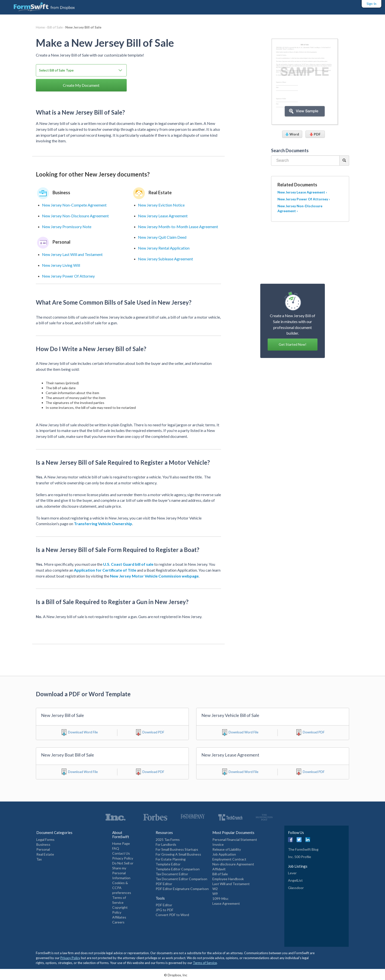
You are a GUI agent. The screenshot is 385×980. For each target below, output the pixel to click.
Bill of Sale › (56, 27)
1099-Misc (220, 898)
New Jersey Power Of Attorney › (304, 199)
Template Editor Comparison (178, 869)
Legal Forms (45, 839)
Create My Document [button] (81, 85)
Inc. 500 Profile (300, 857)
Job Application (224, 854)
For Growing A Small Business (178, 854)
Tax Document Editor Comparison (181, 879)
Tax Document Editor (172, 874)
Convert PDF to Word (172, 915)
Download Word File (83, 732)
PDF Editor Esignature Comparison (182, 889)
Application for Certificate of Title (105, 570)
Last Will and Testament (231, 884)
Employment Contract (229, 859)
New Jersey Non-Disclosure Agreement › (300, 208)
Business (43, 844)
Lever (292, 873)
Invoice (218, 844)
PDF (315, 134)
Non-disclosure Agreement (233, 864)
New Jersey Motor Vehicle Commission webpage (154, 576)
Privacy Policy (123, 858)
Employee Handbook (228, 879)
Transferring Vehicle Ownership (103, 524)
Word (292, 134)
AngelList (295, 880)
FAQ (116, 848)
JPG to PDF (165, 910)
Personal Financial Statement (235, 839)
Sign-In (371, 4)
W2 (215, 889)
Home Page (121, 843)
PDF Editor (164, 884)
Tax (39, 859)
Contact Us (121, 853)
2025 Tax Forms (168, 839)
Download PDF (153, 732)
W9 (215, 894)
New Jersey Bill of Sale (83, 27)
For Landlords (166, 844)
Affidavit (219, 869)
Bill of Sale (220, 874)
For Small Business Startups (177, 849)
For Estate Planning (171, 859)
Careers (118, 922)
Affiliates (119, 917)
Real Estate (45, 854)
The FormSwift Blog (303, 849)
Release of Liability (227, 849)
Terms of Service (205, 963)
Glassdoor (296, 888)
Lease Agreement (226, 903)
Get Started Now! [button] (293, 344)
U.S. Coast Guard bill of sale (128, 564)
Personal (43, 849)
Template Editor (168, 864)
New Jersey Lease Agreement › (302, 192)
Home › (42, 27)
